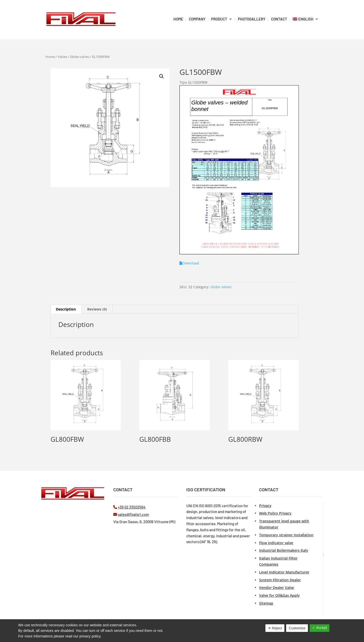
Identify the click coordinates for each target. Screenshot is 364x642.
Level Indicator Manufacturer (284, 572)
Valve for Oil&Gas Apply (279, 595)
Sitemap (266, 603)
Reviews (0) (97, 309)
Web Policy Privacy (275, 513)
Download (189, 263)
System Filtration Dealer (280, 580)
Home (50, 57)
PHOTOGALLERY (252, 19)
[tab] (66, 309)
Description (66, 309)
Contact (279, 19)
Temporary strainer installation (286, 535)
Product (219, 19)
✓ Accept (320, 628)
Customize (297, 628)
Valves (62, 57)
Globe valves (79, 57)
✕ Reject (275, 628)
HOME (178, 19)
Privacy (265, 506)
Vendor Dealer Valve (277, 588)
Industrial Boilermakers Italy (284, 550)
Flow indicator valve (276, 543)
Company (197, 19)
